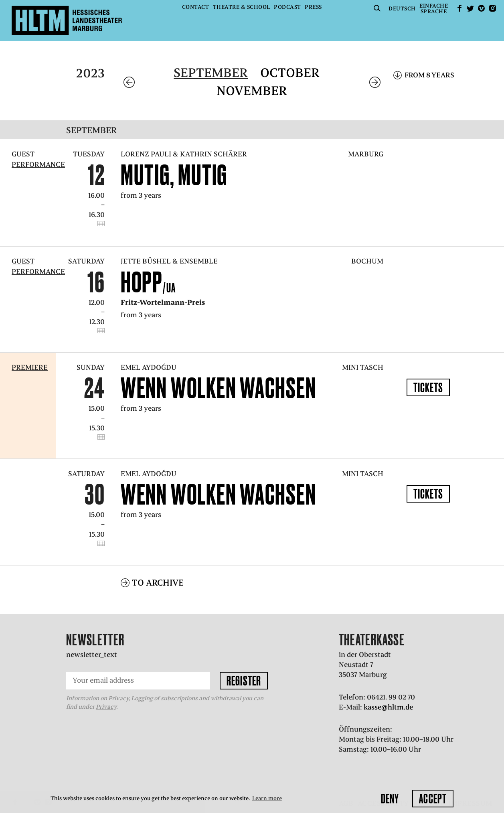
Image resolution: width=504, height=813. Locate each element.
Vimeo (482, 8)
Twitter (470, 8)
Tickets (428, 387)
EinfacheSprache (434, 9)
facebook (459, 8)
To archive (158, 583)
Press (313, 7)
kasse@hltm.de (388, 707)
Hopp (148, 282)
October (290, 73)
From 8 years (429, 75)
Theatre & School (242, 7)
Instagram (492, 8)
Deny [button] (390, 799)
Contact (196, 7)
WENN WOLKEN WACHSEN (219, 388)
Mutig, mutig (174, 175)
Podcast (287, 7)
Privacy (106, 707)
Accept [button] (433, 799)
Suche (377, 8)
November (252, 91)
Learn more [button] (267, 798)
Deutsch (402, 9)
